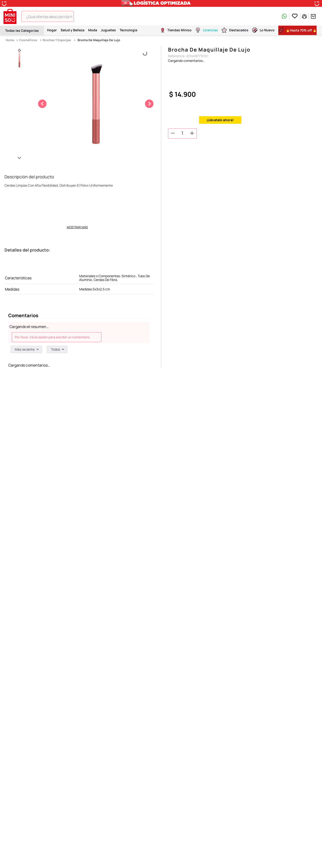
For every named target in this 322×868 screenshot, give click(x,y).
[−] (173, 133)
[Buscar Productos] (80, 16)
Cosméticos (28, 40)
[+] (192, 133)
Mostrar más (77, 227)
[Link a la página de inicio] (10, 40)
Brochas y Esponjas (57, 40)
